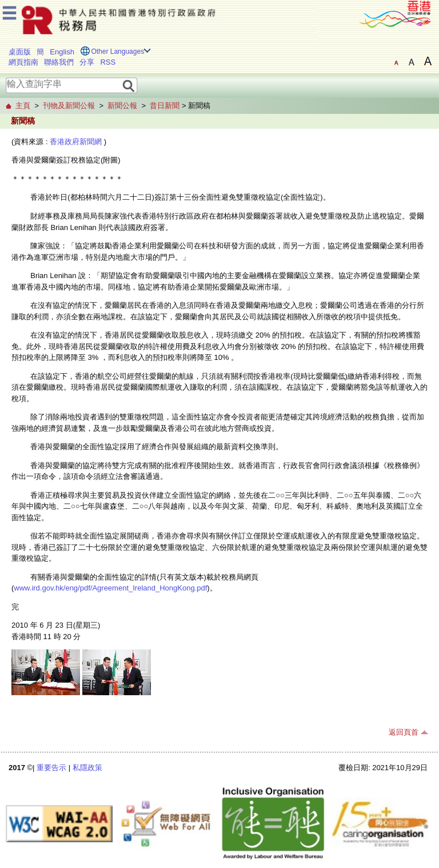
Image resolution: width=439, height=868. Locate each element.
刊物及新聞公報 (69, 106)
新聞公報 (122, 106)
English (62, 52)
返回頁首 (404, 732)
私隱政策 (87, 768)
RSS (108, 62)
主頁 (23, 106)
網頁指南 (23, 62)
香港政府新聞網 (76, 142)
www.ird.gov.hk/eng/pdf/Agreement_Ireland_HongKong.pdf (110, 588)
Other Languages (117, 51)
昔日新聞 (165, 106)
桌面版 (20, 52)
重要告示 (51, 768)
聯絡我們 (59, 62)
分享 (87, 62)
